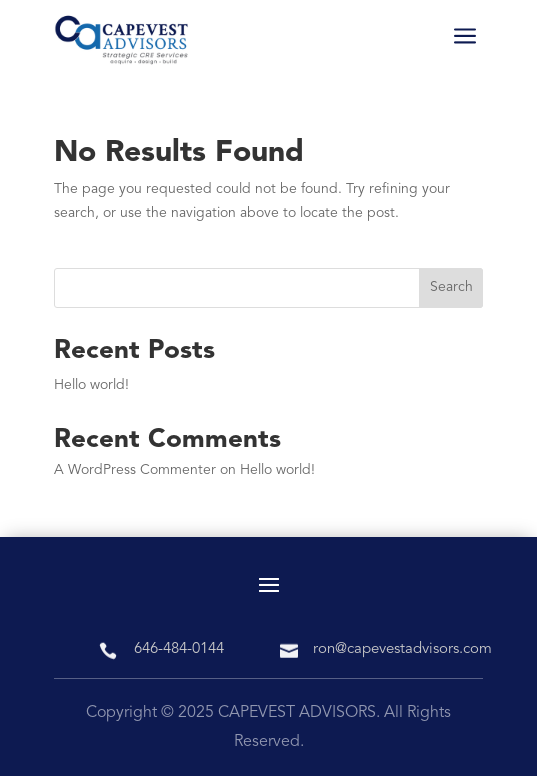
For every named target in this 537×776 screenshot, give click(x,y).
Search (451, 287)
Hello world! (91, 385)
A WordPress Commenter (135, 470)
